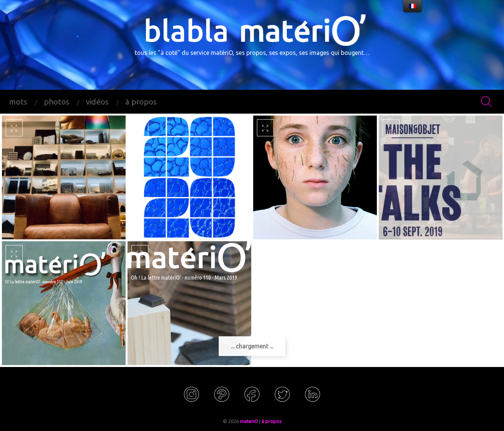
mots (18, 102)
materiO (249, 421)
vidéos (97, 102)
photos (57, 102)
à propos (141, 102)
